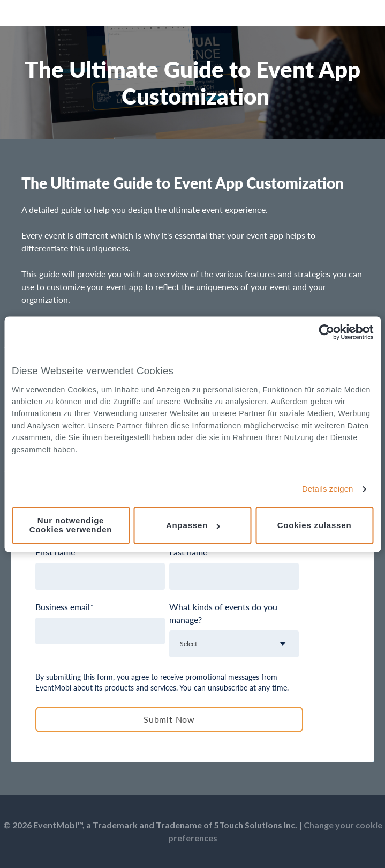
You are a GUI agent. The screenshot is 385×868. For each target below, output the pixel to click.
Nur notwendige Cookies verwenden (71, 525)
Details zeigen (328, 489)
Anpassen (193, 525)
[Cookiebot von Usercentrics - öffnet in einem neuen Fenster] (326, 332)
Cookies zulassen (315, 525)
